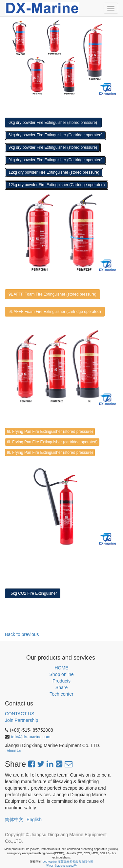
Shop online (62, 674)
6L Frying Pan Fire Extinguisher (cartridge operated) (52, 442)
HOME (62, 668)
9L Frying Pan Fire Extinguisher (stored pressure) (50, 453)
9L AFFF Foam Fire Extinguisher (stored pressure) (52, 294)
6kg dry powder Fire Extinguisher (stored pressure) (53, 123)
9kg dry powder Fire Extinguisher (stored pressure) (53, 147)
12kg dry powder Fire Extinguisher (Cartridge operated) (57, 185)
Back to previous (22, 634)
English (34, 820)
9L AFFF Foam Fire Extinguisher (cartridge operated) (55, 312)
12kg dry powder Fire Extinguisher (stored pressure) (54, 172)
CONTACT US (20, 714)
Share (61, 687)
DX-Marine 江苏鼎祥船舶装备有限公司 (68, 862)
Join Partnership (21, 720)
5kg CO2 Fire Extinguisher (33, 593)
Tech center (61, 694)
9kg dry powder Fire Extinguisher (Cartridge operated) (56, 160)
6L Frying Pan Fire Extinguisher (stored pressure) (50, 432)
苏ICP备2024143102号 (61, 866)
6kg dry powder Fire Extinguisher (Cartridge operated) (56, 135)
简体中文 (14, 820)
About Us (14, 751)
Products (61, 681)
